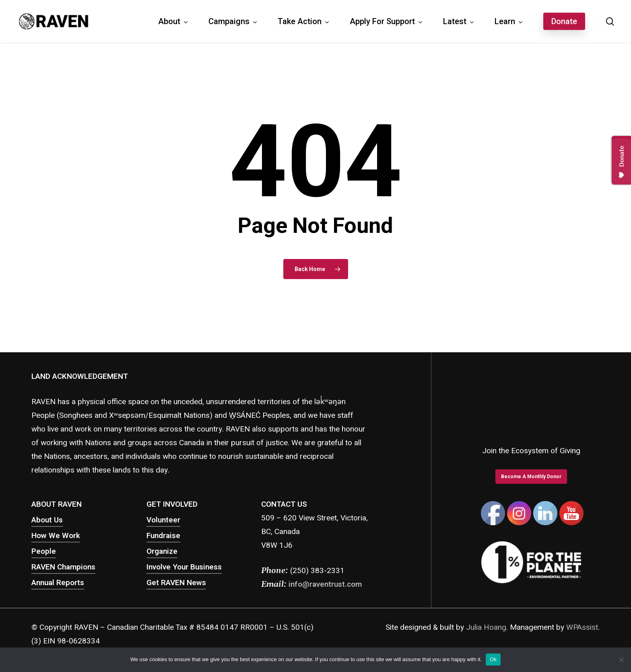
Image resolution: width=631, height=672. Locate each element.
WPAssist (582, 627)
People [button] (44, 551)
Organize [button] (162, 551)
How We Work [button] (56, 536)
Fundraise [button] (163, 536)
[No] (621, 660)
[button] (531, 477)
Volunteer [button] (163, 520)
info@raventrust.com (325, 584)
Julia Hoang (486, 627)
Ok (493, 659)
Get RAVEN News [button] (176, 583)
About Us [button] (47, 520)
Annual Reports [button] (58, 583)
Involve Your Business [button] (184, 567)
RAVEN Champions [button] (63, 567)
